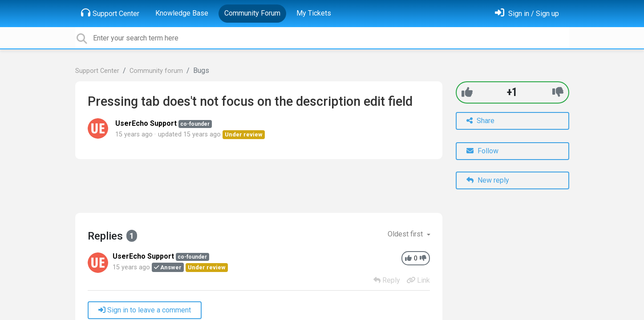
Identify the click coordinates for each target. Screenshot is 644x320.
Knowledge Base (182, 13)
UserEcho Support (146, 123)
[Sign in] (527, 14)
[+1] (467, 92)
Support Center (110, 13)
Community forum (156, 71)
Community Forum (252, 13)
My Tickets (314, 13)
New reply (488, 180)
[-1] (558, 92)
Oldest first (406, 234)
